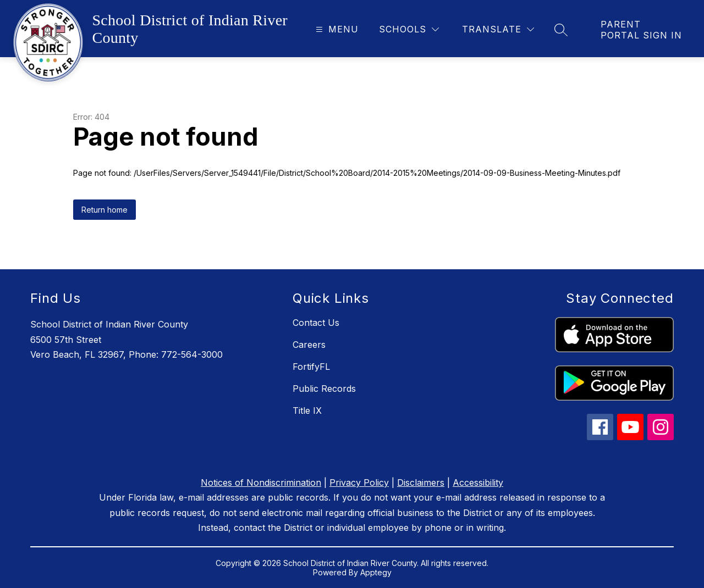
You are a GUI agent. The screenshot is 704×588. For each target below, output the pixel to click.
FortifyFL (311, 367)
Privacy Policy (359, 482)
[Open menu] (336, 29)
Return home (105, 210)
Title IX (307, 411)
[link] (641, 30)
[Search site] (561, 30)
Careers (309, 345)
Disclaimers (421, 482)
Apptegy (376, 572)
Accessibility (478, 482)
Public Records (324, 389)
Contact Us (316, 323)
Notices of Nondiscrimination (261, 482)
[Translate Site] (498, 29)
